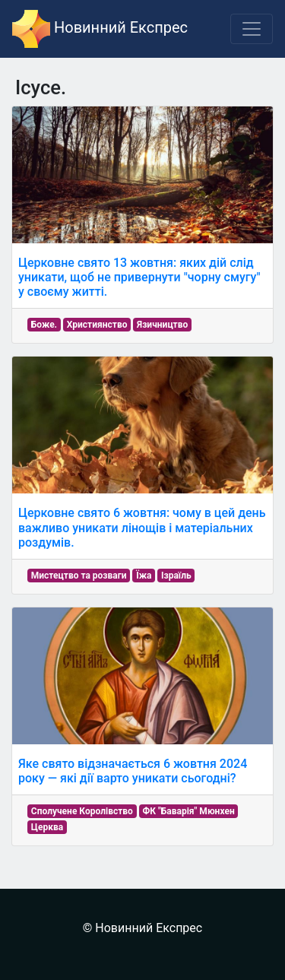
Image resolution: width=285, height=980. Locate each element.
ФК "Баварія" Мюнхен (188, 811)
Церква (47, 827)
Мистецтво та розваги (79, 576)
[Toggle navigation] (252, 29)
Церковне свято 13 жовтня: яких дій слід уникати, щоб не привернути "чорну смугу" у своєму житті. (139, 277)
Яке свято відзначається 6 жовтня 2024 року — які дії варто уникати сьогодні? (133, 771)
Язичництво (162, 325)
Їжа (144, 576)
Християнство (97, 325)
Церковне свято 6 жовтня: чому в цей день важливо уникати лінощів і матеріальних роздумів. (142, 527)
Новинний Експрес (100, 29)
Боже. (44, 325)
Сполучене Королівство (82, 811)
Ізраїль (176, 576)
